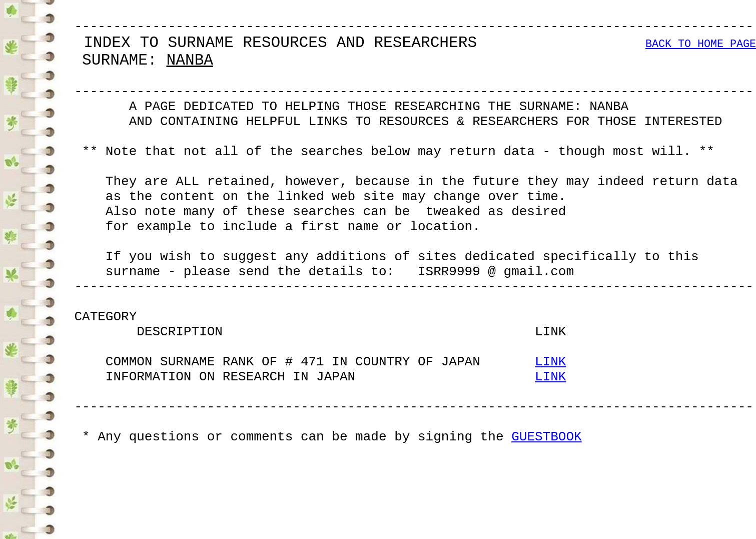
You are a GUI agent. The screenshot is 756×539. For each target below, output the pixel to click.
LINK (550, 433)
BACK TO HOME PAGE (701, 52)
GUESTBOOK (546, 523)
